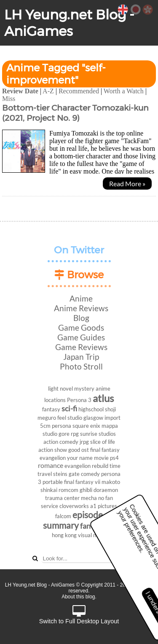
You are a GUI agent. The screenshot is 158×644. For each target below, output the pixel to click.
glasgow (93, 418)
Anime (81, 298)
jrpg (84, 442)
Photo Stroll (81, 366)
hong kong (64, 535)
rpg (75, 434)
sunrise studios (98, 434)
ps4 (114, 458)
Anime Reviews (81, 308)
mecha (89, 498)
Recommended (79, 91)
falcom (63, 516)
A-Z (48, 91)
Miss (9, 99)
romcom (68, 490)
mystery (84, 389)
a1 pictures (104, 506)
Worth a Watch (124, 91)
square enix (86, 426)
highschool (91, 409)
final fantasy (105, 450)
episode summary (73, 520)
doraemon (106, 490)
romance (51, 465)
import (112, 418)
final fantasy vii (82, 482)
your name (80, 458)
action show (53, 450)
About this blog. (79, 597)
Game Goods (81, 327)
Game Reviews (81, 347)
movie (101, 458)
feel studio (70, 418)
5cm (45, 426)
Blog (81, 318)
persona (62, 426)
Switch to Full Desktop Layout (79, 615)
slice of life (103, 442)
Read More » (127, 183)
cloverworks (74, 506)
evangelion (53, 458)
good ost (79, 450)
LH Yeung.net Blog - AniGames (69, 23)
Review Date (20, 91)
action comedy (61, 442)
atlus (103, 398)
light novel (60, 389)
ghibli (86, 490)
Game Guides (81, 337)
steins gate (66, 474)
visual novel (92, 535)
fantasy (51, 409)
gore (64, 434)
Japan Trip (81, 357)
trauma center (62, 498)
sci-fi (69, 409)
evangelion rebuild (86, 466)
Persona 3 (79, 400)
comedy (90, 474)
